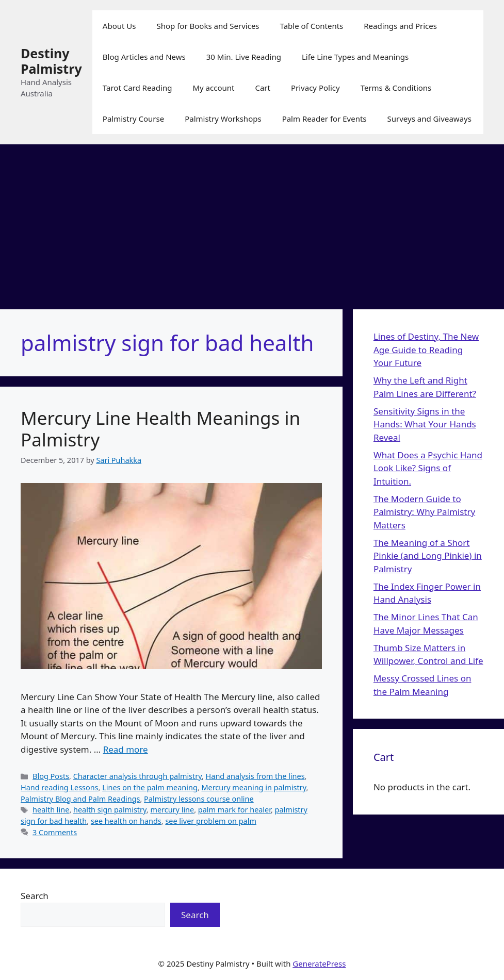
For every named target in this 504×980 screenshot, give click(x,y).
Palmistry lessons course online (199, 799)
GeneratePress (319, 964)
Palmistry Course (133, 119)
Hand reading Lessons (60, 787)
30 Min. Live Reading (244, 57)
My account (213, 88)
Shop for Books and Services (208, 26)
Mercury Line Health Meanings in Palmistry (160, 429)
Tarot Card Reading (137, 88)
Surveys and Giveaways (429, 119)
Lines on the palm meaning (150, 787)
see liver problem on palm (211, 821)
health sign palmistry (110, 810)
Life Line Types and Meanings (355, 57)
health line (51, 810)
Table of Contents (312, 26)
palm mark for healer (234, 810)
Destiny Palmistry (51, 61)
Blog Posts (51, 776)
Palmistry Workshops (223, 119)
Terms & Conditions (396, 88)
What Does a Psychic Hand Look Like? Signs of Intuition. (428, 468)
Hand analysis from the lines (255, 776)
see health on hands (126, 821)
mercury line (172, 810)
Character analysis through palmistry (137, 776)
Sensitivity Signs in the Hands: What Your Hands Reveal (425, 424)
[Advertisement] (252, 222)
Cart (263, 88)
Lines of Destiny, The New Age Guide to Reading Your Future (426, 350)
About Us (119, 26)
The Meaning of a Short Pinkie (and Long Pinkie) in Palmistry (428, 556)
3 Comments (55, 832)
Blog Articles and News (144, 57)
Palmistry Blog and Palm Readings (80, 799)
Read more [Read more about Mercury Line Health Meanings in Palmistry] (126, 749)
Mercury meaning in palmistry (254, 787)
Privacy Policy (315, 88)
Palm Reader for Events (324, 119)
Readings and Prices (400, 26)
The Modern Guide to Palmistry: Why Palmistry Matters (424, 512)
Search (35, 896)
